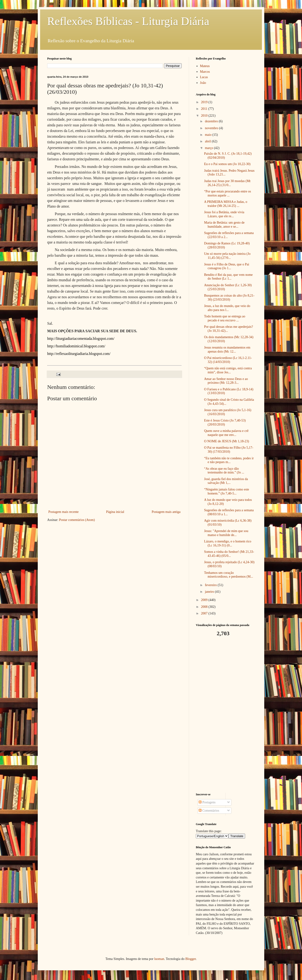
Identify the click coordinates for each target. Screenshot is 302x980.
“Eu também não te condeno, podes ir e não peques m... (229, 460)
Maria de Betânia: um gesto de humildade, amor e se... (224, 225)
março (209, 148)
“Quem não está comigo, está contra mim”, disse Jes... (228, 370)
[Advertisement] (225, 715)
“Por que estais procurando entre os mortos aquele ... (228, 193)
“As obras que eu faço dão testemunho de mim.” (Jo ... (224, 471)
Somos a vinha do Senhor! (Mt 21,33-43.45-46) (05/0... (229, 554)
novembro (212, 128)
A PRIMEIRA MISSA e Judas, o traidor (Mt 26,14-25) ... (226, 204)
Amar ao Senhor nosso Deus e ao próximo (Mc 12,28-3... (226, 381)
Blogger (190, 959)
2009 (205, 600)
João (203, 83)
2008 (205, 607)
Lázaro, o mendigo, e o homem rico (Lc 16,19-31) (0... (228, 543)
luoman (159, 959)
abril (208, 141)
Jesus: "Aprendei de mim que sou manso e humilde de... (226, 533)
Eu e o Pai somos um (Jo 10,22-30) (227, 164)
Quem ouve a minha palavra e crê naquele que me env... (226, 433)
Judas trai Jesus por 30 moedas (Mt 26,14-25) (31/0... (227, 183)
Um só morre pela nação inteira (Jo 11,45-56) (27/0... (227, 256)
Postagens (207, 802)
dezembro (212, 121)
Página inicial (115, 512)
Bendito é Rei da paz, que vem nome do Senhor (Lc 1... (228, 277)
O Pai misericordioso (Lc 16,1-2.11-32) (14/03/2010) (228, 360)
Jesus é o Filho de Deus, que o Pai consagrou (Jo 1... (227, 266)
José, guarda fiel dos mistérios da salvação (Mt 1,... (226, 481)
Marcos (205, 72)
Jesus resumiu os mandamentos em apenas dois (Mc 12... (227, 349)
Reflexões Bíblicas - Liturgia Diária (128, 21)
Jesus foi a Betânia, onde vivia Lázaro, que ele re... (224, 214)
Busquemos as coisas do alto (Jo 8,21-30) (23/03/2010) (229, 298)
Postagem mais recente (63, 512)
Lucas (204, 77)
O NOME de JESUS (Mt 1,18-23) (227, 441)
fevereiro (211, 585)
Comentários (209, 811)
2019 (205, 102)
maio (209, 135)
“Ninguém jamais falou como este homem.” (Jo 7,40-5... (227, 491)
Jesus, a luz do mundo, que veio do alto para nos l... (227, 308)
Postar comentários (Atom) (77, 520)
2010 (205, 116)
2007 (205, 613)
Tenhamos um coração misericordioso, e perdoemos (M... (229, 575)
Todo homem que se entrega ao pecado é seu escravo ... (225, 318)
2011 (205, 109)
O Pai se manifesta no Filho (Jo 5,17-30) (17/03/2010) (229, 450)
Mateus (205, 66)
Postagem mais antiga (166, 512)
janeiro (210, 592)
